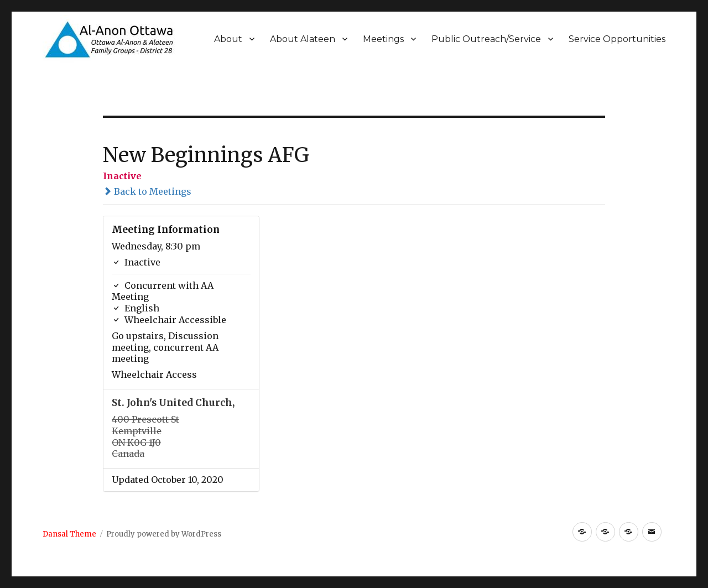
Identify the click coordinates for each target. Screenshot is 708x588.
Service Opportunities (617, 39)
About (228, 39)
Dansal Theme (69, 534)
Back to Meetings (147, 191)
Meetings (383, 39)
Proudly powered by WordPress (164, 534)
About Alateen (303, 39)
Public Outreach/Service (486, 39)
